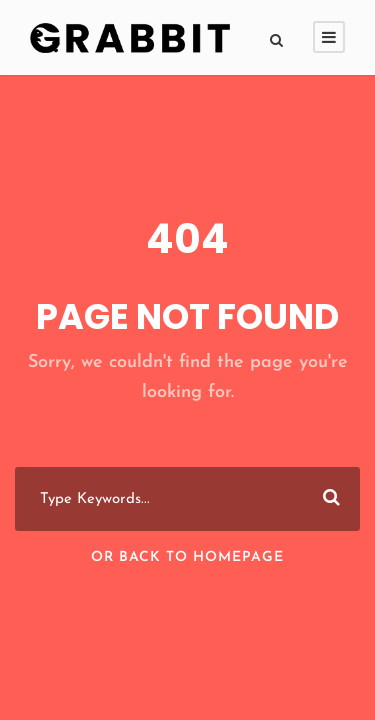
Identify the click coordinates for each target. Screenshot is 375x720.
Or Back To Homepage (187, 557)
